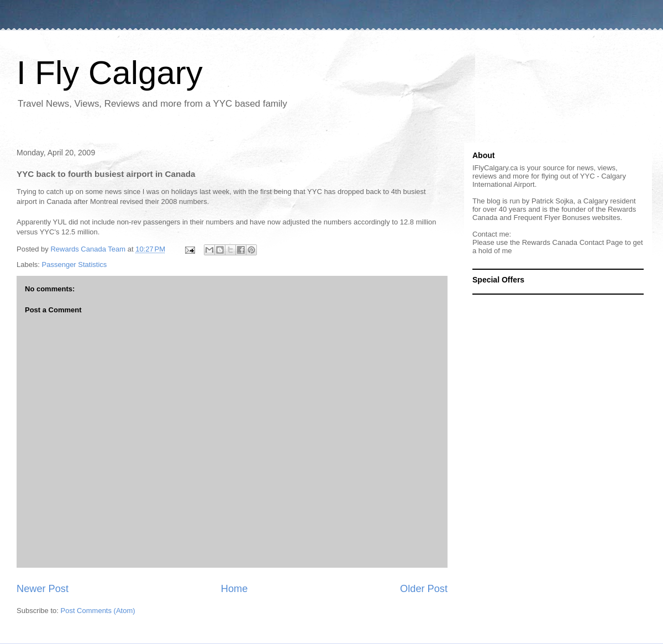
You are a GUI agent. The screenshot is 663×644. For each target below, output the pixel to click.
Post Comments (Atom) (98, 611)
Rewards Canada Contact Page (573, 242)
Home (235, 589)
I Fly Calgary (110, 73)
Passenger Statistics (75, 265)
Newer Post (43, 589)
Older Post (424, 589)
